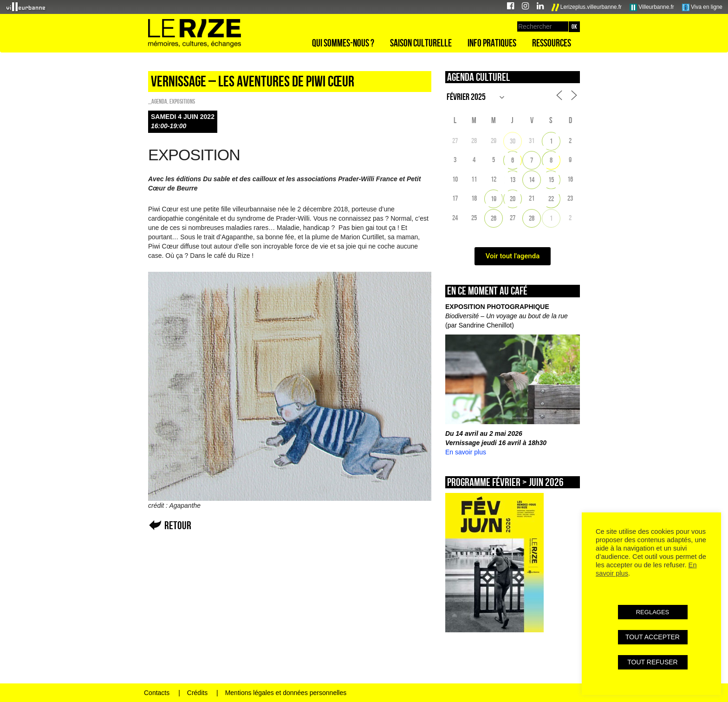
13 (513, 180)
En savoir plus (466, 452)
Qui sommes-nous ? (343, 43)
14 (532, 180)
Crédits (197, 693)
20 (513, 199)
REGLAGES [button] (653, 612)
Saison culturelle (421, 43)
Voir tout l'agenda (513, 256)
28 (532, 218)
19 (494, 199)
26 (494, 218)
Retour (178, 525)
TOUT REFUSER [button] (652, 662)
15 (551, 180)
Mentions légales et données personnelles (286, 693)
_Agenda (158, 101)
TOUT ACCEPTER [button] (653, 637)
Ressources (552, 43)
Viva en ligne (702, 7)
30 (513, 141)
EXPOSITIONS (182, 101)
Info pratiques (492, 43)
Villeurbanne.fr (652, 7)
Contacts (157, 693)
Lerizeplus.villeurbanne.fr (587, 7)
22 (551, 199)
